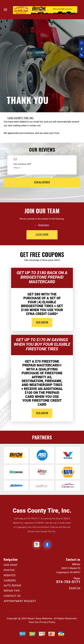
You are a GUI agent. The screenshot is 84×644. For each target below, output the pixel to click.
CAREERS (10, 580)
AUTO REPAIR (12, 585)
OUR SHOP (11, 565)
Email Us (75, 588)
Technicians (43, 225)
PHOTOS (9, 570)
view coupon (42, 322)
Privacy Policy (47, 622)
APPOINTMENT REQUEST (20, 601)
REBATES (10, 575)
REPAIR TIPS (12, 591)
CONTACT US (12, 596)
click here (42, 234)
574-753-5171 (33, 519)
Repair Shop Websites (40, 618)
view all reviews (42, 182)
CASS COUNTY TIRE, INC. (21, 118)
